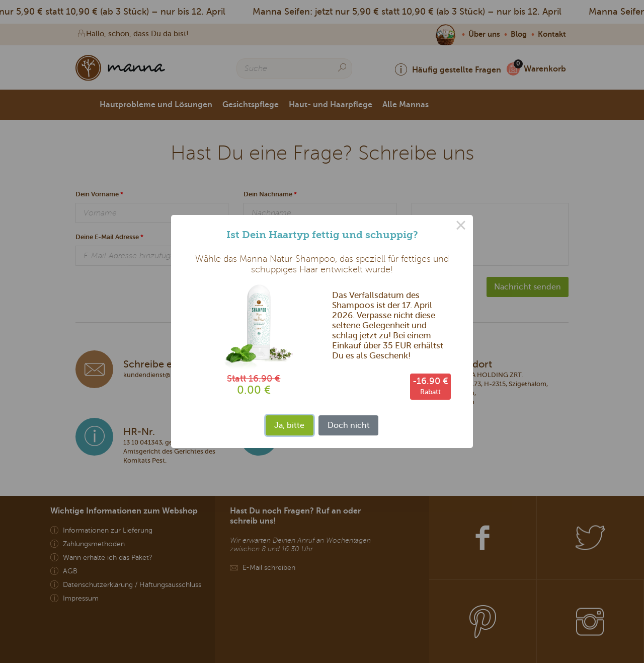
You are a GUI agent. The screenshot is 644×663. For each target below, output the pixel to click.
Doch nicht (349, 425)
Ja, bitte (289, 425)
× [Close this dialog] (461, 227)
